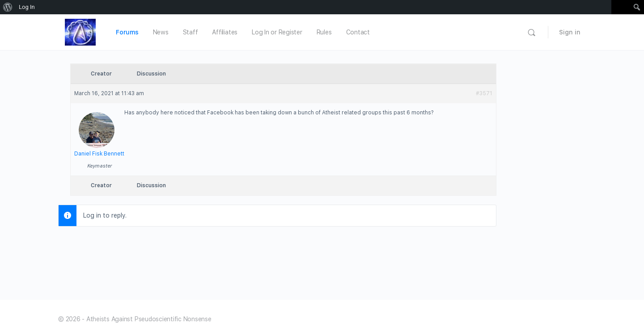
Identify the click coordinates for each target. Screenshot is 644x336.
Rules (324, 32)
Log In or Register (277, 32)
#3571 (484, 93)
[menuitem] (8, 7)
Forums (127, 32)
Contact (358, 32)
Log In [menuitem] (27, 7)
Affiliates (225, 32)
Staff (191, 32)
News (161, 32)
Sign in (570, 32)
